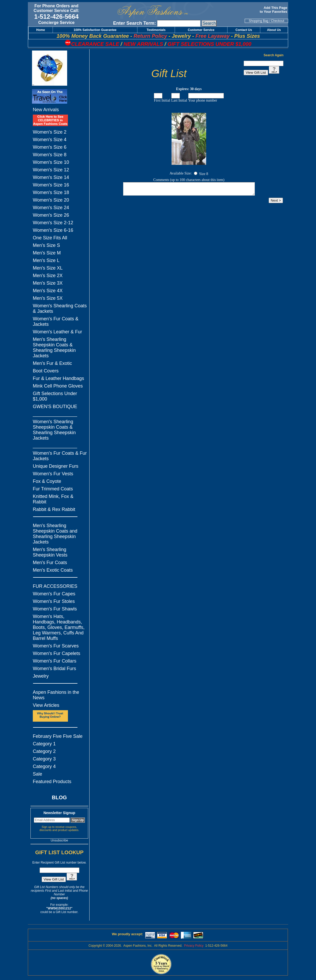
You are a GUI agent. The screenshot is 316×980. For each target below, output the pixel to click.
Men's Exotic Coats (53, 570)
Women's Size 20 (51, 200)
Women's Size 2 (50, 132)
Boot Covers (46, 371)
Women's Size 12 (51, 170)
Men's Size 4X (48, 291)
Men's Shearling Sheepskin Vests (50, 552)
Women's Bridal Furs (54, 669)
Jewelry (41, 676)
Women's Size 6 (50, 147)
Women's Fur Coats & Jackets (56, 322)
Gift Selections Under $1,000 (55, 396)
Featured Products (52, 782)
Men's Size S (46, 245)
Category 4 (44, 766)
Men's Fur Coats (50, 563)
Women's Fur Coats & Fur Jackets (60, 456)
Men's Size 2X (48, 276)
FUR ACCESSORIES (55, 586)
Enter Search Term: (134, 23)
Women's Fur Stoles (54, 601)
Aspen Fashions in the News (56, 695)
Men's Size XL (48, 268)
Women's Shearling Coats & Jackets (60, 308)
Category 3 (44, 759)
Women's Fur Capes (54, 594)
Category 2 (44, 751)
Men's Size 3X (48, 283)
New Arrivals (46, 110)
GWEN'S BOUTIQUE (55, 407)
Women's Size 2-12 (53, 223)
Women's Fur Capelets (56, 653)
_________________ (55, 414)
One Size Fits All (50, 238)
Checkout (278, 21)
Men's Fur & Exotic (52, 363)
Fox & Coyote (47, 481)
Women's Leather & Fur (57, 332)
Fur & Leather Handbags (58, 378)
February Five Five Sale (58, 736)
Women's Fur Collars (55, 661)
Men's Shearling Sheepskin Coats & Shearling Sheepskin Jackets (54, 348)
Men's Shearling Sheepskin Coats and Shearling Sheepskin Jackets (55, 534)
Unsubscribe (59, 840)
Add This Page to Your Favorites (274, 10)
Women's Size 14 (51, 177)
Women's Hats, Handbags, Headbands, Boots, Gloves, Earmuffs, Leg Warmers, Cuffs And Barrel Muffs (59, 627)
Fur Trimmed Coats (53, 489)
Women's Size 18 (51, 192)
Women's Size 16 (51, 185)
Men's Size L (46, 260)
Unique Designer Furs (56, 466)
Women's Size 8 (50, 155)
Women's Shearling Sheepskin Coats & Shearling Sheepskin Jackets (54, 430)
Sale (37, 774)
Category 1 (44, 744)
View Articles (46, 705)
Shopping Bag (259, 21)
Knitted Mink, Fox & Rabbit (53, 499)
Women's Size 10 (51, 162)
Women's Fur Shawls (55, 609)
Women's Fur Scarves (56, 646)
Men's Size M (47, 253)
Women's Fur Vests (53, 474)
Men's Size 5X (48, 298)
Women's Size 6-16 (53, 230)
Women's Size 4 (50, 140)
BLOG (59, 797)
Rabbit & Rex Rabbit (54, 509)
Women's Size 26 (51, 215)
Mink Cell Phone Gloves (58, 386)
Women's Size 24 (51, 208)
